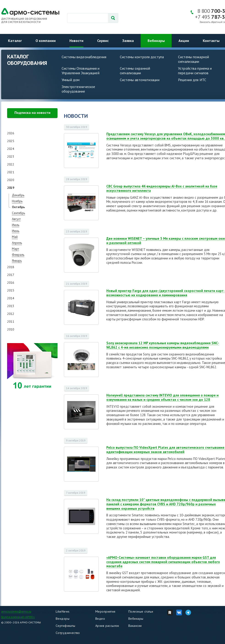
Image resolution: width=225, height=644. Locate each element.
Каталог (15, 41)
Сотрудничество (68, 633)
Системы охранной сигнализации (135, 71)
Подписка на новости (32, 113)
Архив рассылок (107, 626)
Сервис (103, 41)
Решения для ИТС (192, 80)
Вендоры (63, 619)
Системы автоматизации (140, 80)
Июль (16, 225)
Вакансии (135, 626)
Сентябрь (18, 213)
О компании (46, 41)
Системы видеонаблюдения (84, 57)
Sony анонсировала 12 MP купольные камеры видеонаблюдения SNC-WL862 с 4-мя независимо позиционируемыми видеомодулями (163, 345)
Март (15, 249)
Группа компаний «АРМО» (18, 617)
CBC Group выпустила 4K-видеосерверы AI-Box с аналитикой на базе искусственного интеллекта (162, 188)
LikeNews (63, 611)
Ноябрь (17, 201)
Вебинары (156, 41)
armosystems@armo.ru (16, 611)
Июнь (16, 231)
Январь (17, 261)
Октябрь (18, 207)
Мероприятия (105, 611)
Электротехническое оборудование (78, 89)
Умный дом (71, 80)
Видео (100, 619)
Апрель (17, 243)
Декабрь (18, 195)
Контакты (211, 41)
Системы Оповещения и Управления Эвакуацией (81, 71)
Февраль (18, 255)
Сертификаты (66, 626)
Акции (184, 41)
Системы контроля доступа (142, 57)
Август (16, 219)
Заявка (128, 41)
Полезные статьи (141, 611)
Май (15, 237)
